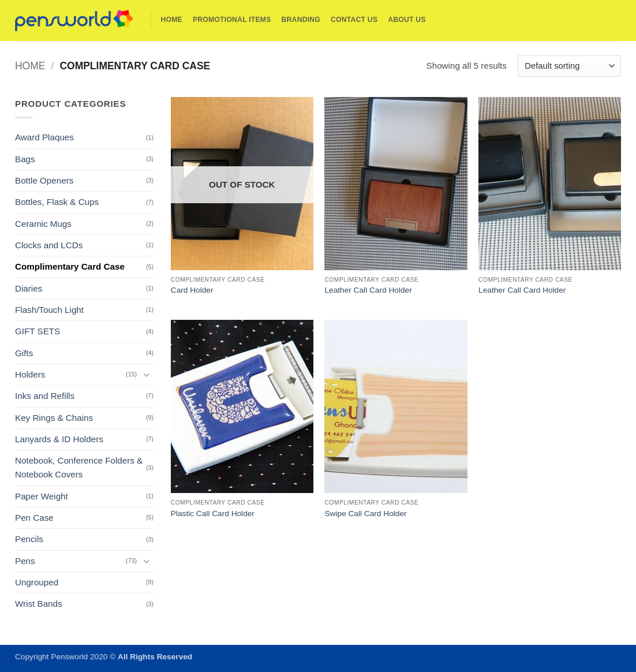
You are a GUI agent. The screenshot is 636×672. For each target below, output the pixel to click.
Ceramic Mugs (43, 224)
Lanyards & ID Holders (59, 439)
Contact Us (354, 20)
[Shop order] (569, 66)
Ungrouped (37, 582)
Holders (30, 374)
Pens (25, 561)
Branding (301, 20)
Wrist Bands (39, 604)
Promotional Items (232, 20)
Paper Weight (42, 496)
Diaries (29, 288)
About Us (407, 20)
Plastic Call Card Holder (213, 514)
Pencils (29, 539)
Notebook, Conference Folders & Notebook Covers (79, 467)
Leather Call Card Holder (368, 290)
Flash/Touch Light (49, 310)
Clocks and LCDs (49, 245)
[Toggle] (147, 374)
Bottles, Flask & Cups (57, 202)
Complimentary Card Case (70, 266)
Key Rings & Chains (54, 418)
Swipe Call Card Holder (365, 514)
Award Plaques (44, 137)
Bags (25, 159)
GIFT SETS (38, 331)
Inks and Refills (45, 396)
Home (172, 20)
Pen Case (34, 518)
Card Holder (192, 290)
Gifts (24, 353)
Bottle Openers (44, 180)
